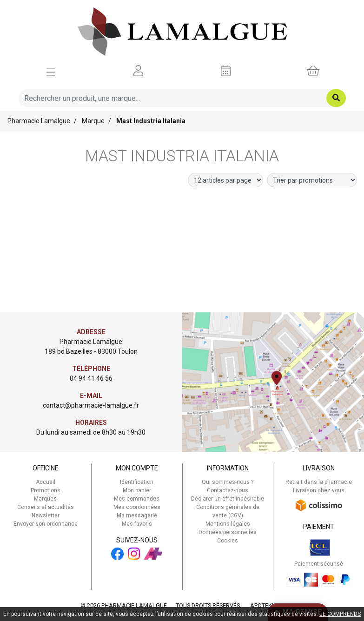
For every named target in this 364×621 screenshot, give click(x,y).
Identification (137, 482)
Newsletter (46, 515)
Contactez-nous (228, 490)
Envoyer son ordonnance (46, 524)
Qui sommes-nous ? (228, 482)
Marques (45, 499)
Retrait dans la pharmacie (319, 482)
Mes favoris (137, 524)
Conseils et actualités (46, 507)
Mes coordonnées (137, 507)
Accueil (46, 482)
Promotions (46, 490)
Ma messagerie (137, 515)
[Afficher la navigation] (51, 71)
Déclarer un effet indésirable (228, 499)
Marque (93, 121)
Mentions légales (228, 524)
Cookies (228, 541)
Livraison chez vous (319, 490)
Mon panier (137, 490)
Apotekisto (267, 605)
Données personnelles (228, 532)
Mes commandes (137, 499)
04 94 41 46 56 (91, 378)
